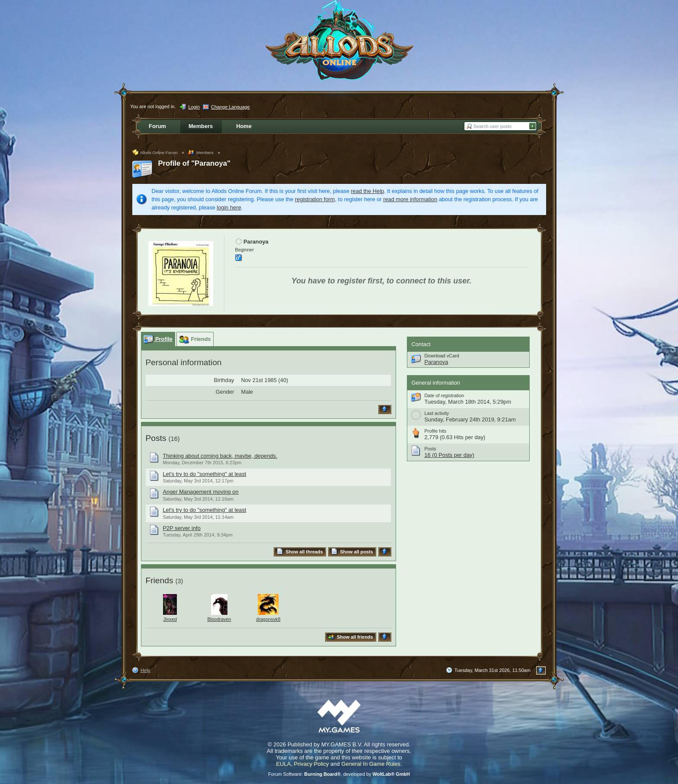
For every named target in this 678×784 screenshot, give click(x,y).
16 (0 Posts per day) (449, 455)
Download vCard (442, 356)
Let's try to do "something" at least (205, 474)
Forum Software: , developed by (339, 774)
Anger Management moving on (201, 492)
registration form (315, 199)
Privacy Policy (312, 764)
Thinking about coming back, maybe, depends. (220, 456)
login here (229, 207)
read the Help (367, 191)
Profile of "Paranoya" (194, 163)
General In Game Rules (371, 764)
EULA (283, 764)
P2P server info (182, 528)
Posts (156, 438)
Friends (160, 580)
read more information (410, 199)
